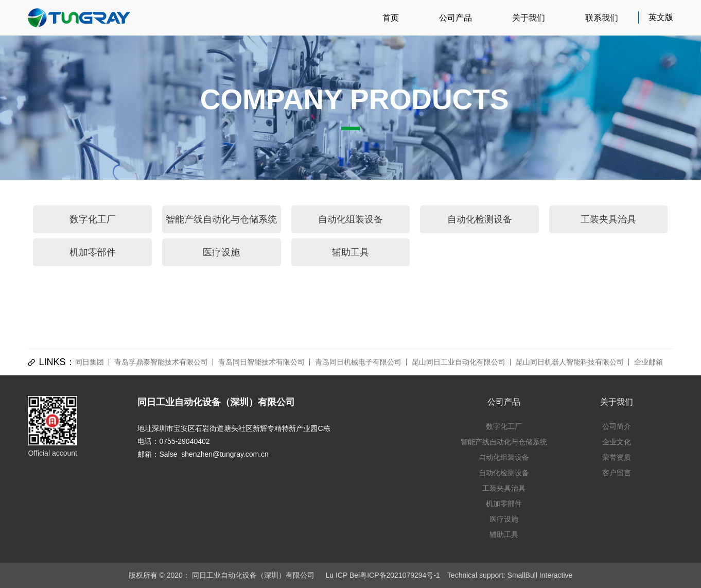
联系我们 (602, 18)
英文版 (661, 17)
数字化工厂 (93, 219)
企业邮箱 (649, 362)
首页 (391, 18)
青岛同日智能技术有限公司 (261, 362)
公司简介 (617, 426)
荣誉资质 (617, 457)
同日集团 (90, 362)
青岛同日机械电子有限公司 (358, 362)
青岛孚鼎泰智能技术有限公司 (161, 362)
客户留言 (617, 473)
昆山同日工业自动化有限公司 (459, 362)
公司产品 (455, 18)
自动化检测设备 (480, 219)
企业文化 (617, 442)
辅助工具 (350, 252)
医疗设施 (221, 252)
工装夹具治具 (608, 219)
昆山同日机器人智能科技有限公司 (570, 362)
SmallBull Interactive (540, 575)
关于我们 (529, 18)
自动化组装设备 (350, 219)
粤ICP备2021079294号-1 (400, 575)
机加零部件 (93, 252)
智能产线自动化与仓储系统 (221, 219)
